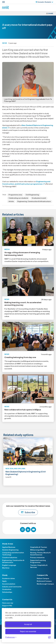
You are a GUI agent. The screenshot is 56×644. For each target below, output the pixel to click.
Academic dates (8, 578)
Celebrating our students (18, 198)
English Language (9, 565)
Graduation (7, 589)
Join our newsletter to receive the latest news (28, 510)
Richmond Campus (44, 581)
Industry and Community (12, 587)
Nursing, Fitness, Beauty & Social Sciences (40, 554)
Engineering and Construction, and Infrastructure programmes (26, 183)
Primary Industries (37, 558)
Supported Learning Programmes (38, 561)
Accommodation (9, 584)
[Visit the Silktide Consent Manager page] (49, 637)
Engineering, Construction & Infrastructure (34, 201)
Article (11, 201)
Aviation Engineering (10, 550)
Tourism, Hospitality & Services (39, 566)
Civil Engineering (32, 195)
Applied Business (9, 547)
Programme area (15, 195)
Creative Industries (10, 558)
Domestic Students (44, 2)
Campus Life (42, 575)
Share (51, 13)
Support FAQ (7, 606)
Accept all (28, 624)
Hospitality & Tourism (39, 547)
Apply (4, 581)
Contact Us (7, 599)
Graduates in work (39, 198)
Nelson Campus (43, 578)
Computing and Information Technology (13, 554)
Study (5, 575)
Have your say (8, 603)
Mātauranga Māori (37, 550)
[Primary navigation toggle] (4, 2)
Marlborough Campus (45, 584)
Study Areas (8, 544)
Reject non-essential (28, 631)
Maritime (6, 568)
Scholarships (7, 592)
